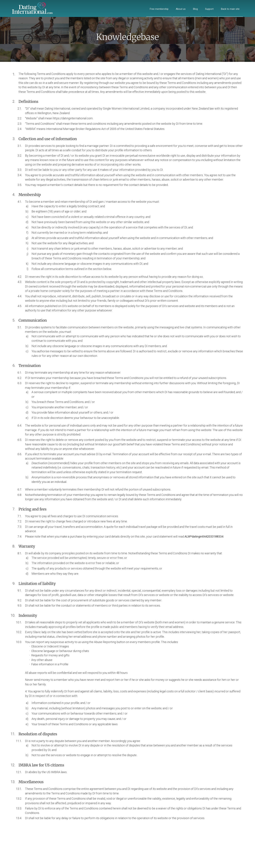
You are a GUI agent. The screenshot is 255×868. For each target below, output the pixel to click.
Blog (195, 9)
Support (209, 9)
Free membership (159, 9)
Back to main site (230, 9)
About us (181, 9)
